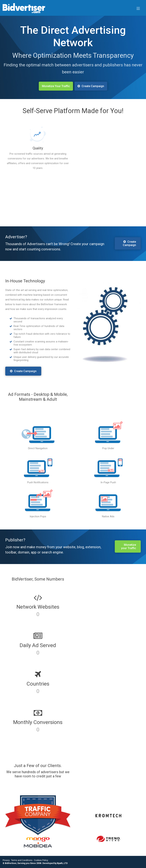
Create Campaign (23, 371)
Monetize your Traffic (129, 546)
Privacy (6, 860)
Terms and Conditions (22, 860)
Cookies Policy (41, 860)
